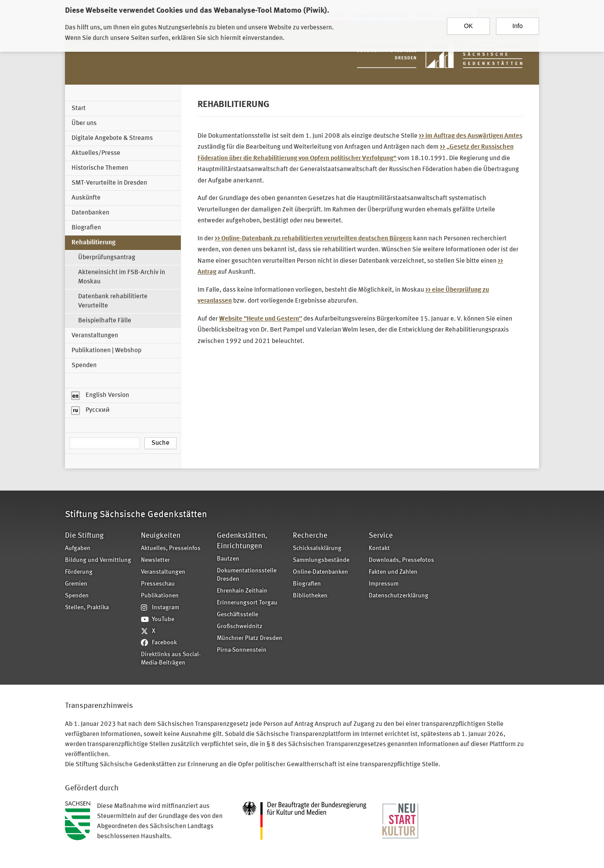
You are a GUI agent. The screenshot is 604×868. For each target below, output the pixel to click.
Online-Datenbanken (320, 572)
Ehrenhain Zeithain (242, 591)
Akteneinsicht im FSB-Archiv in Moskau (122, 277)
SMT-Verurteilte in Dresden (109, 183)
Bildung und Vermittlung (98, 560)
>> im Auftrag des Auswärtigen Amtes (471, 136)
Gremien (76, 584)
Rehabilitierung (93, 243)
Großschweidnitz (240, 627)
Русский (91, 411)
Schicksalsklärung (317, 548)
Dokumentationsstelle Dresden (247, 575)
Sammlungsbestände (321, 560)
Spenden (84, 366)
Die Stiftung (84, 536)
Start (79, 109)
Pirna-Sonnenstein (242, 650)
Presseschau (158, 584)
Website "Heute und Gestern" (261, 319)
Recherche (310, 536)
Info (517, 25)
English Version (100, 396)
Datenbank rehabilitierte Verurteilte (113, 301)
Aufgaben (78, 548)
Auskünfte (86, 198)
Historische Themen (100, 168)
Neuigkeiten (161, 536)
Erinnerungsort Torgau (247, 603)
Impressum (384, 584)
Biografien (86, 228)
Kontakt (379, 548)
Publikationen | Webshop (106, 351)
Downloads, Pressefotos (401, 560)
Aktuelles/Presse (96, 153)
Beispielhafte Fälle (105, 321)
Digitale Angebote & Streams (112, 138)
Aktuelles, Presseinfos (171, 548)
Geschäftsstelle (237, 615)
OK (468, 25)
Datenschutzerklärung (399, 596)
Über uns (84, 123)
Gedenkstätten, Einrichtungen (242, 541)
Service (381, 536)
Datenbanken (90, 213)
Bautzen (228, 559)
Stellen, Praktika (87, 608)
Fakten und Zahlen (393, 572)
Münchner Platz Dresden (250, 638)
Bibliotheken (310, 596)
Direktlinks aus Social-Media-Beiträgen (171, 659)
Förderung (79, 572)
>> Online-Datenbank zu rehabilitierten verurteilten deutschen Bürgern (313, 239)
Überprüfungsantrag (107, 258)
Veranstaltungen (95, 336)
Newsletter (155, 560)
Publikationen (160, 596)
